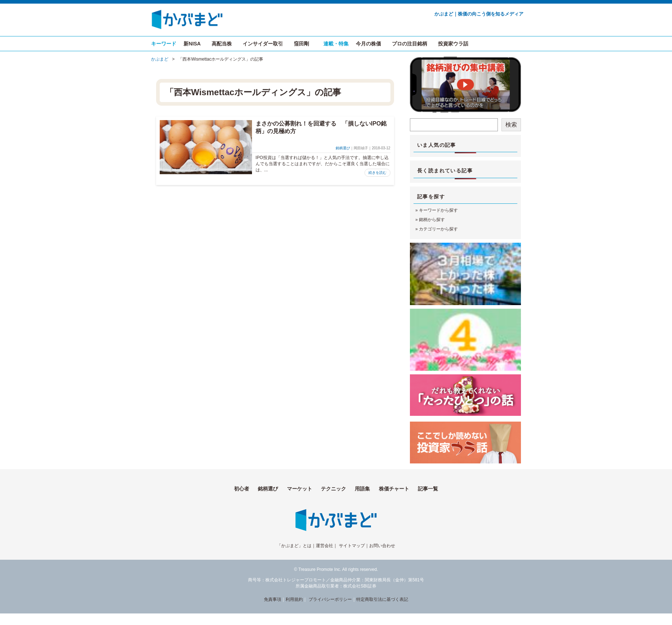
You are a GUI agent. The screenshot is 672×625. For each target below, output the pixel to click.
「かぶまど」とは (294, 546)
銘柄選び (343, 148)
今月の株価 (368, 44)
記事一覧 (428, 489)
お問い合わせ (382, 546)
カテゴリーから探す (438, 229)
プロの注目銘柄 (410, 44)
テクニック (333, 489)
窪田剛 (301, 44)
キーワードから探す (438, 210)
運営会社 (324, 546)
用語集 (362, 489)
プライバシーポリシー (330, 599)
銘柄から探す (432, 220)
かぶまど (160, 59)
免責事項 (273, 599)
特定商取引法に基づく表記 (382, 599)
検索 (511, 125)
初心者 (242, 489)
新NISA (192, 44)
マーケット (300, 489)
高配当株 (222, 44)
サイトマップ (352, 546)
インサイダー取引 (263, 44)
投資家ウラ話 (453, 44)
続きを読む (377, 173)
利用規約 (294, 599)
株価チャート (394, 489)
